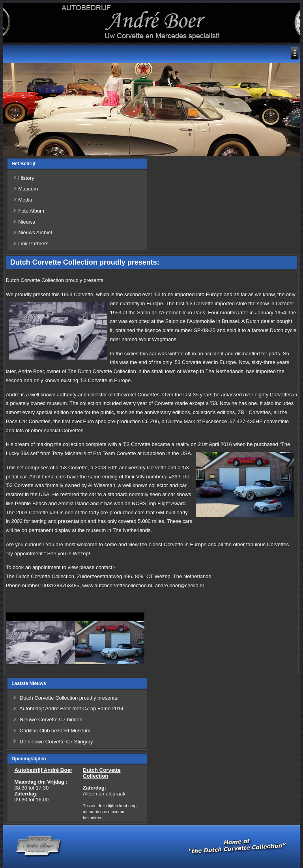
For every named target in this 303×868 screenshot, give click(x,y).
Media (25, 200)
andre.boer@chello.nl (180, 585)
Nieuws (27, 222)
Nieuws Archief (35, 232)
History (26, 178)
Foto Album (31, 211)
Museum (28, 189)
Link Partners (33, 244)
